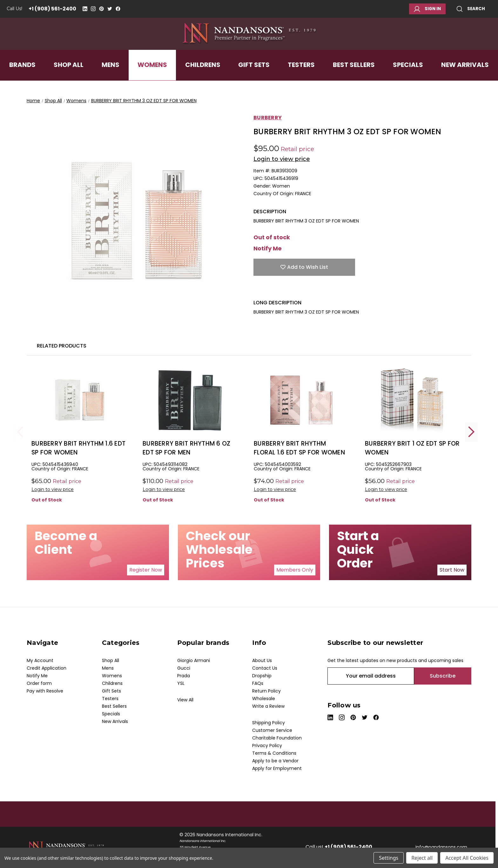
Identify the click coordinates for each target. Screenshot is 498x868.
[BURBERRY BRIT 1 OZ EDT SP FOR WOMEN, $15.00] (412, 400)
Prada (184, 676)
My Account (40, 660)
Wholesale (264, 699)
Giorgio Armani (194, 660)
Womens (152, 77)
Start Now (452, 570)
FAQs (258, 683)
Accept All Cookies (467, 858)
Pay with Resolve (45, 691)
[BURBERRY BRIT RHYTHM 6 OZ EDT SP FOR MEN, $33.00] (190, 400)
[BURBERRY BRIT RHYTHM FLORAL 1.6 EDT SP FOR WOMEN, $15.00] (301, 400)
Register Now (146, 570)
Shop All (69, 77)
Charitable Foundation (277, 738)
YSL (181, 683)
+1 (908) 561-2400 (52, 9)
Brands (22, 77)
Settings (389, 858)
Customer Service (272, 730)
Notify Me (268, 248)
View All (185, 700)
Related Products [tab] (62, 346)
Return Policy (266, 691)
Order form (39, 683)
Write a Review (268, 706)
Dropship (262, 676)
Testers (301, 77)
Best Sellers (354, 77)
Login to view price (282, 159)
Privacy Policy (267, 745)
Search (471, 9)
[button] (146, 570)
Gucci (184, 668)
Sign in (427, 9)
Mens (111, 77)
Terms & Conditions (274, 753)
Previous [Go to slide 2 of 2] (20, 432)
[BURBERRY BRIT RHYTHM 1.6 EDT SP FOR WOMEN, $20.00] (79, 400)
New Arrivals (465, 77)
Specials (408, 77)
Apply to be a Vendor (275, 761)
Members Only (295, 570)
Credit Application (47, 668)
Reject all (422, 858)
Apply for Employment (277, 768)
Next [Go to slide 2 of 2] (471, 432)
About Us (262, 660)
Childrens (203, 77)
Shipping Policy (269, 723)
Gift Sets (254, 77)
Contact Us (265, 668)
